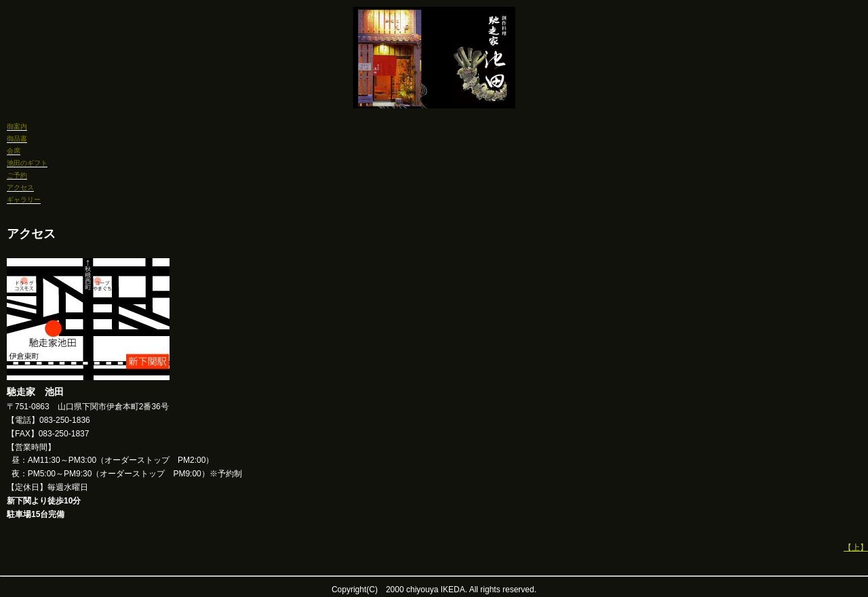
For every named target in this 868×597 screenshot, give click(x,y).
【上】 (856, 548)
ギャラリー (24, 200)
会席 (14, 151)
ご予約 (17, 175)
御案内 (17, 126)
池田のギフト (27, 163)
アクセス (20, 187)
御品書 (17, 139)
